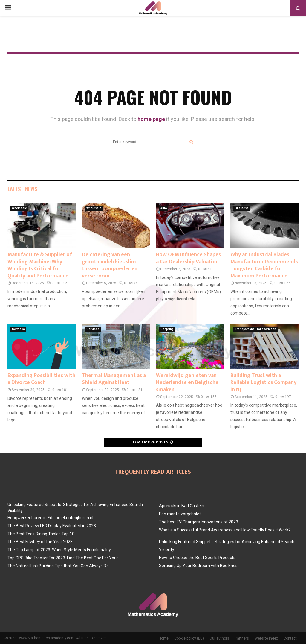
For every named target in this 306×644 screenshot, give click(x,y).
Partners (242, 638)
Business (242, 208)
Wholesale (19, 208)
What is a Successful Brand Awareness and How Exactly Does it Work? (225, 530)
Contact (290, 638)
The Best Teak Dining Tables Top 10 (41, 534)
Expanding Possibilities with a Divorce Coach (41, 379)
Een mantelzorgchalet (180, 514)
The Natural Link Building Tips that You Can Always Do (58, 566)
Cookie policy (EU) (189, 638)
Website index (266, 638)
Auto (164, 208)
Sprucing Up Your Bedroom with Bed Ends (198, 566)
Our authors (219, 638)
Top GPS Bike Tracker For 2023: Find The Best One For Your (63, 558)
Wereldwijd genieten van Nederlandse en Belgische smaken (187, 383)
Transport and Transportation (255, 329)
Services (18, 329)
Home (164, 638)
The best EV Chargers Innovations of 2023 (199, 522)
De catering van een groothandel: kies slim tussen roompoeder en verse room (110, 265)
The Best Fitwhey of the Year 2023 (40, 542)
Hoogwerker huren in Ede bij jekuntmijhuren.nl (50, 518)
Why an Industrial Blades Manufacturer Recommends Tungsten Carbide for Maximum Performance (264, 265)
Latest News (22, 189)
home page (151, 119)
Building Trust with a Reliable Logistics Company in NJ (263, 383)
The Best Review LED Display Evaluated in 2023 (52, 526)
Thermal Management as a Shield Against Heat (114, 379)
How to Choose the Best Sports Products (197, 558)
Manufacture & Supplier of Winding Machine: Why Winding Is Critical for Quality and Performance (40, 265)
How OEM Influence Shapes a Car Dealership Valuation (188, 258)
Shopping (167, 329)
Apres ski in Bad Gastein (182, 506)
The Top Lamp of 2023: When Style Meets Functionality (59, 550)
